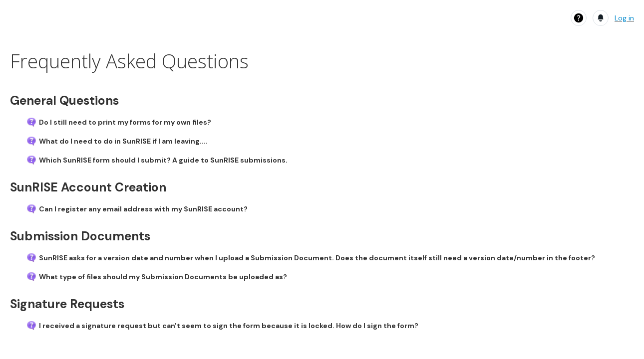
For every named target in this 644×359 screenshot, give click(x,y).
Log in (624, 18)
